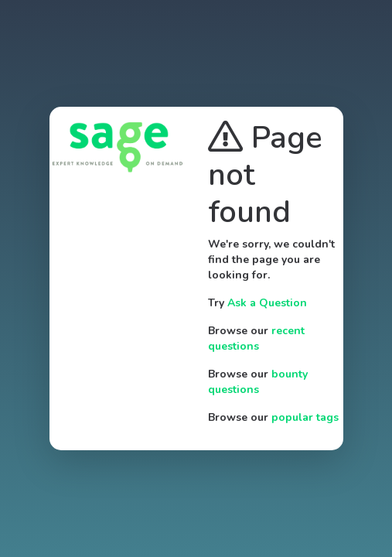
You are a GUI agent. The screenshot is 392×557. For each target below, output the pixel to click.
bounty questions (258, 382)
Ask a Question (267, 303)
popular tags (305, 417)
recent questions (256, 338)
